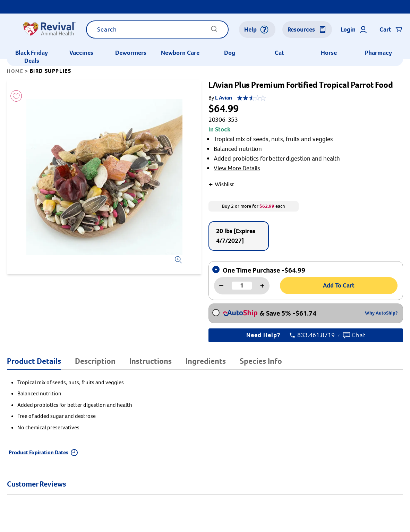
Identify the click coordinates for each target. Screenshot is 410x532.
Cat (279, 53)
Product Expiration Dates (43, 452)
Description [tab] (95, 361)
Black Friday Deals (32, 57)
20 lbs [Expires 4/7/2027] (236, 236)
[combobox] (157, 29)
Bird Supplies (51, 71)
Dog (230, 53)
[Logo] (49, 29)
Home (15, 71)
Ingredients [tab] (206, 361)
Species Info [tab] (261, 361)
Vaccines (81, 53)
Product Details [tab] (34, 361)
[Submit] (214, 31)
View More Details (237, 168)
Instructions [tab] (151, 361)
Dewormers (131, 53)
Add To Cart (339, 285)
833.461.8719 (312, 335)
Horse (329, 53)
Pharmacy (378, 53)
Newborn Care (180, 53)
